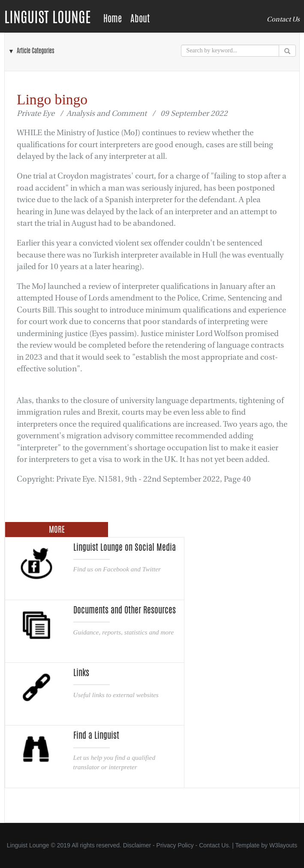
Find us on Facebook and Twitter (117, 569)
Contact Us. (215, 845)
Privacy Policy (175, 845)
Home (113, 18)
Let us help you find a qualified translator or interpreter (114, 762)
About (140, 18)
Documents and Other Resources (125, 610)
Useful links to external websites (116, 695)
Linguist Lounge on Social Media (125, 547)
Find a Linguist (96, 735)
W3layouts (283, 845)
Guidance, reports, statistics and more (124, 632)
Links (81, 673)
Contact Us (283, 19)
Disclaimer (137, 845)
